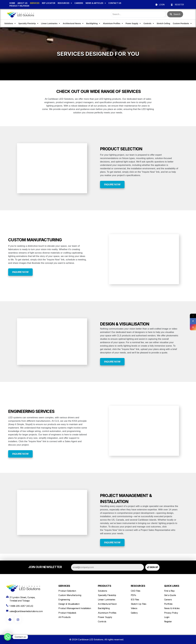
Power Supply (133, 23)
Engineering (64, 600)
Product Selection (67, 591)
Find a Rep (169, 591)
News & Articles (172, 608)
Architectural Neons (73, 23)
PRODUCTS (104, 586)
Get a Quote (170, 595)
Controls (149, 23)
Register (168, 621)
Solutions (10, 23)
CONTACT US (115, 3)
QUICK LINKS (172, 586)
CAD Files (136, 591)
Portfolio (168, 604)
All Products (64, 617)
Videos (134, 608)
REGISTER (179, 5)
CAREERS (79, 3)
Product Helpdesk (67, 613)
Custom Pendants (182, 23)
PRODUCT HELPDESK (19, 6)
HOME (12, 3)
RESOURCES (65, 3)
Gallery (134, 613)
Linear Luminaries (51, 23)
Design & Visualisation (69, 604)
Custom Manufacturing (70, 595)
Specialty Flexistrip (28, 23)
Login (167, 617)
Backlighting (93, 23)
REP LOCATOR (49, 3)
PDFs (133, 595)
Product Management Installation (75, 608)
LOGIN (162, 5)
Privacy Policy (171, 613)
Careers (168, 600)
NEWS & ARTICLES (96, 3)
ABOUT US (23, 3)
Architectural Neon (107, 604)
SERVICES (35, 3)
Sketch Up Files (139, 604)
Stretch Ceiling (163, 23)
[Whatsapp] (8, 637)
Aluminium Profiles (113, 23)
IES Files (135, 600)
